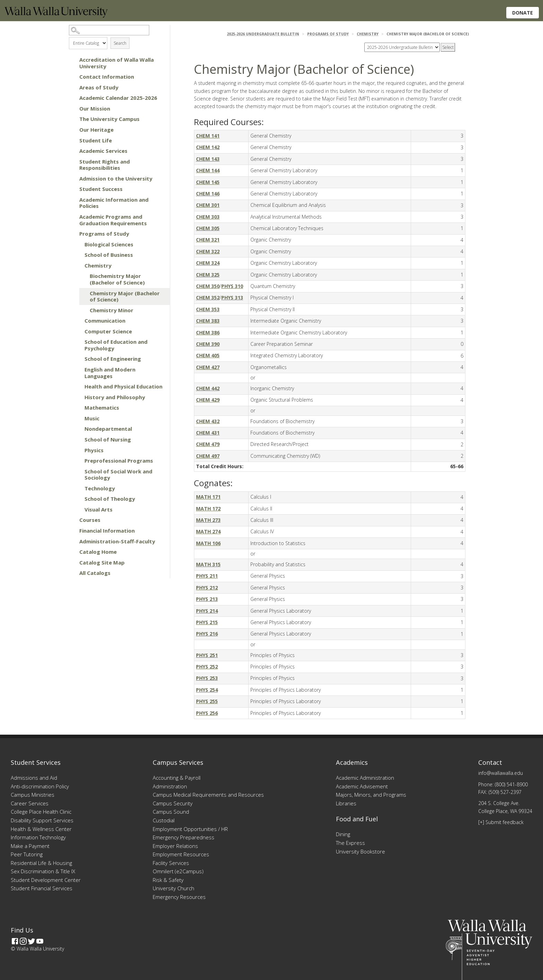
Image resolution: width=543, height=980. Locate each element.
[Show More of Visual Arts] (78, 509)
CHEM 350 (208, 286)
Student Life (96, 140)
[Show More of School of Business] (78, 255)
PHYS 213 (207, 599)
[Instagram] (23, 941)
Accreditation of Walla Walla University (117, 63)
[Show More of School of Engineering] (78, 359)
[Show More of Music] (78, 418)
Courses (90, 520)
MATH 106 (208, 543)
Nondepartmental (108, 429)
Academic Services (103, 151)
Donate (523, 13)
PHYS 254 (207, 690)
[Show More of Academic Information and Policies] (72, 200)
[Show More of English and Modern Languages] (78, 369)
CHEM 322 (208, 251)
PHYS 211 (207, 576)
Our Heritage (96, 130)
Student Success (101, 189)
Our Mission (95, 108)
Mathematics (102, 408)
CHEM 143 (208, 159)
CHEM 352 (208, 297)
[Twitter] (32, 941)
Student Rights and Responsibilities (105, 165)
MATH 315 (208, 564)
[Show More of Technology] (78, 488)
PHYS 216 (207, 634)
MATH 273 (208, 520)
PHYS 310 (232, 286)
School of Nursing (108, 439)
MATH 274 (208, 531)
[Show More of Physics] (78, 450)
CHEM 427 (208, 367)
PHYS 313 (232, 297)
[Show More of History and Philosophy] (78, 397)
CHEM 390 (208, 344)
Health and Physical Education (123, 386)
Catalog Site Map (102, 562)
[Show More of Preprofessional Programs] (78, 461)
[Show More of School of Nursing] (78, 439)
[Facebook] (15, 941)
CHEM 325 (208, 275)
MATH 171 (208, 497)
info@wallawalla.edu (501, 773)
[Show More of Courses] (72, 520)
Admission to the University (116, 178)
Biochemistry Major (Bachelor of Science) (117, 279)
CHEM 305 (208, 228)
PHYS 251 (207, 655)
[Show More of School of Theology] (78, 499)
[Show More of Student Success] (72, 189)
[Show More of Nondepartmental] (78, 429)
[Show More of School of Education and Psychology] (78, 342)
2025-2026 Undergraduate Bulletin (263, 34)
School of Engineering (113, 359)
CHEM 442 (208, 388)
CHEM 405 (208, 355)
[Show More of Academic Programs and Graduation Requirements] (72, 217)
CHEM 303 (208, 217)
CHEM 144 (208, 170)
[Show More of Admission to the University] (72, 178)
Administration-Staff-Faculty (117, 541)
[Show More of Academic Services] (72, 151)
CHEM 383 (208, 321)
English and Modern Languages (110, 373)
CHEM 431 (208, 433)
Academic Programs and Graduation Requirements (113, 220)
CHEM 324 (208, 263)
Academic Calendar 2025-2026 (118, 98)
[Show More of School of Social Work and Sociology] (78, 471)
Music (92, 418)
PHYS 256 (207, 713)
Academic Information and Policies (114, 203)
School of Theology (110, 499)
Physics (94, 450)
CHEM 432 (208, 421)
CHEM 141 (208, 136)
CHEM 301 (208, 205)
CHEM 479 (208, 444)
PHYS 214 (207, 611)
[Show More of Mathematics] (78, 408)
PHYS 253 (207, 678)
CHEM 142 (208, 147)
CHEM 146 (208, 194)
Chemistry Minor (112, 310)
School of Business (109, 255)
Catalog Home (98, 552)
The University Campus (109, 119)
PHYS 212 (207, 588)
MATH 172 (208, 509)
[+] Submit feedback (501, 822)
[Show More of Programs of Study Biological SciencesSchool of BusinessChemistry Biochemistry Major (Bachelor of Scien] (72, 234)
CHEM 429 (208, 400)
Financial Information (107, 531)
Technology (100, 488)
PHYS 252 (207, 667)
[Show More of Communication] (78, 321)
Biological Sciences (109, 244)
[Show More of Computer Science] (78, 331)
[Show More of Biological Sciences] (78, 244)
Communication (105, 321)
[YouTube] (40, 941)
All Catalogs (95, 573)
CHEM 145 (208, 182)
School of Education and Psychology (116, 345)
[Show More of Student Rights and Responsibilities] (72, 161)
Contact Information (107, 77)
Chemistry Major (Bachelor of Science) (125, 296)
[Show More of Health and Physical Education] (78, 386)
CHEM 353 (208, 309)
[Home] (56, 16)
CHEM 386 (208, 332)
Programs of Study (104, 234)
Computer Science (108, 331)
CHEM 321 (208, 240)
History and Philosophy (115, 397)
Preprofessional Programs (119, 461)
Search (120, 43)
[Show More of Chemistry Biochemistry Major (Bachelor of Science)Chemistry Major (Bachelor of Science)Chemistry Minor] (78, 265)
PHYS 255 (207, 701)
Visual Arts (99, 509)
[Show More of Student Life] (72, 140)
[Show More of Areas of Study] (72, 87)
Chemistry (98, 265)
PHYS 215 (207, 622)
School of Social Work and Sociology (118, 475)
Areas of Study (99, 87)
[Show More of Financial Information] (72, 531)
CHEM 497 (208, 456)
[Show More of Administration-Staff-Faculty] (72, 541)
